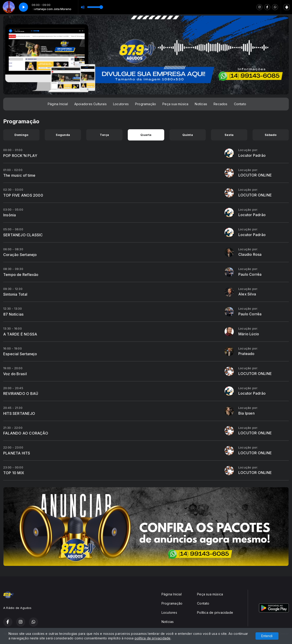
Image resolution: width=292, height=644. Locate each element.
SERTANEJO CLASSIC (23, 235)
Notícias (201, 104)
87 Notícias (13, 314)
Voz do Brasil (15, 374)
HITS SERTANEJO (19, 413)
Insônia (10, 215)
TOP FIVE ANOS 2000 (23, 195)
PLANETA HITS (17, 453)
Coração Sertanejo (20, 255)
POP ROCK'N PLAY (20, 156)
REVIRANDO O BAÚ (21, 394)
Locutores (121, 104)
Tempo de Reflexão (21, 275)
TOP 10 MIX (14, 473)
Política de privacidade (215, 612)
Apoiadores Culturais (90, 104)
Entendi (267, 636)
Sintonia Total (15, 294)
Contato (240, 104)
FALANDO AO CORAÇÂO (26, 433)
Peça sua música (175, 104)
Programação (146, 104)
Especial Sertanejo (20, 354)
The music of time (19, 175)
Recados (220, 104)
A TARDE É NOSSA (20, 334)
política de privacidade (153, 638)
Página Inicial (58, 104)
